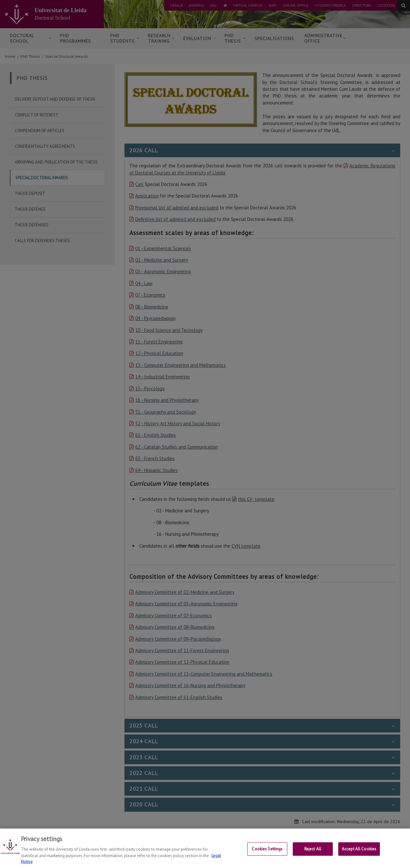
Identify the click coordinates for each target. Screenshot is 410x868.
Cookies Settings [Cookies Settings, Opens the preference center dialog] (267, 855)
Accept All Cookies (359, 855)
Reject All (313, 855)
